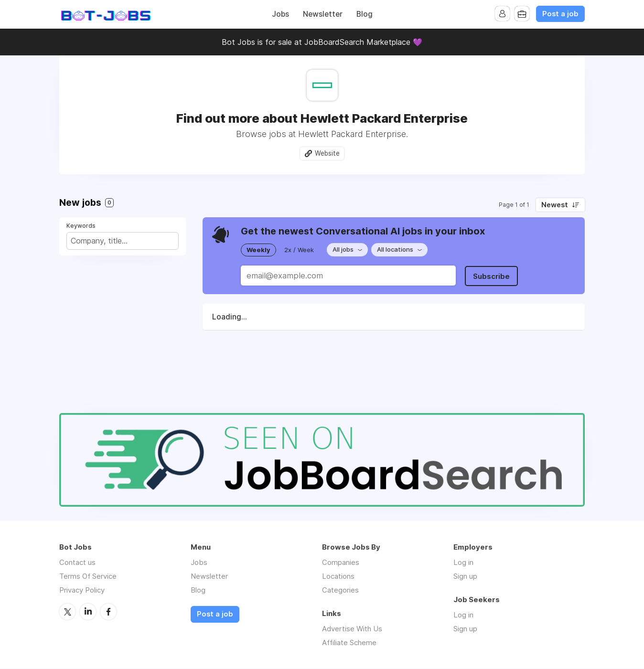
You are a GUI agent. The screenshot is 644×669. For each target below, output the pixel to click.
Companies (341, 563)
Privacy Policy (82, 590)
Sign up (465, 577)
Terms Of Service (88, 577)
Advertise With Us (352, 629)
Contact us (77, 563)
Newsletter (323, 14)
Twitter (67, 612)
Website (327, 153)
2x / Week (299, 250)
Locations (338, 577)
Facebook (108, 612)
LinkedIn (88, 612)
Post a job (560, 14)
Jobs (280, 14)
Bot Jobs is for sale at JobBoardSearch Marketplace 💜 (322, 42)
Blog (365, 14)
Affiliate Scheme (349, 643)
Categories (340, 590)
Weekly (258, 250)
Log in (463, 563)
